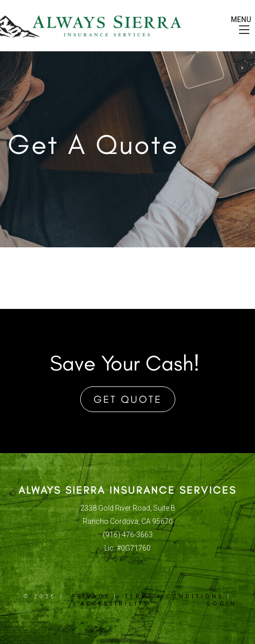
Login (222, 604)
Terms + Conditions (174, 597)
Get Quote (128, 399)
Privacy (91, 597)
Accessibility (115, 604)
